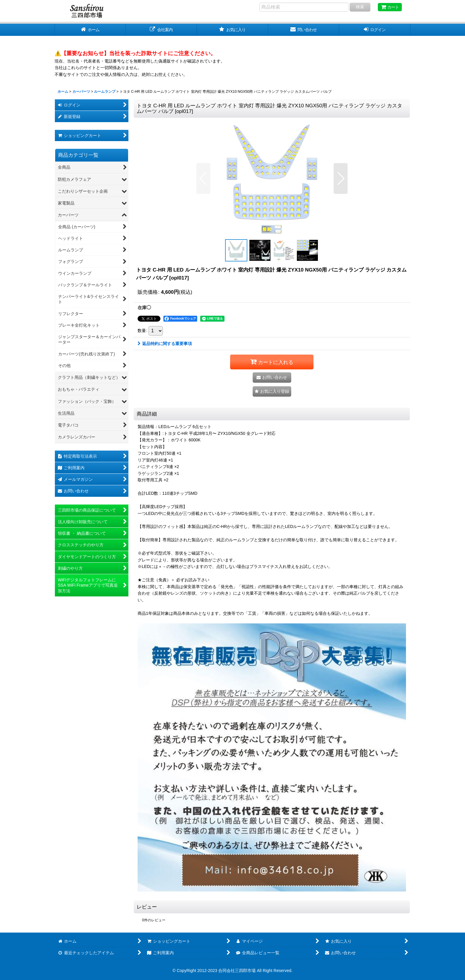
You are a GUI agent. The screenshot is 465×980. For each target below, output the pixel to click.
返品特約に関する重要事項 (165, 344)
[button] (203, 178)
